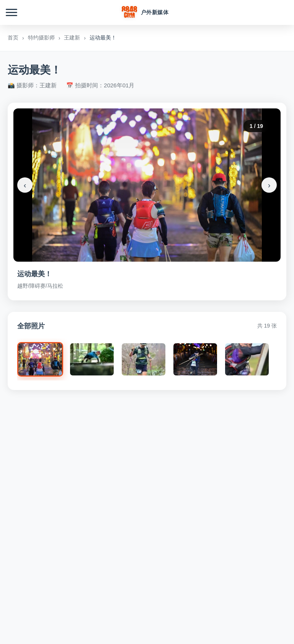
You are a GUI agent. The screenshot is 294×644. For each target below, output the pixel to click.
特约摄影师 (41, 38)
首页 (13, 38)
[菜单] (11, 13)
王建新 (72, 38)
